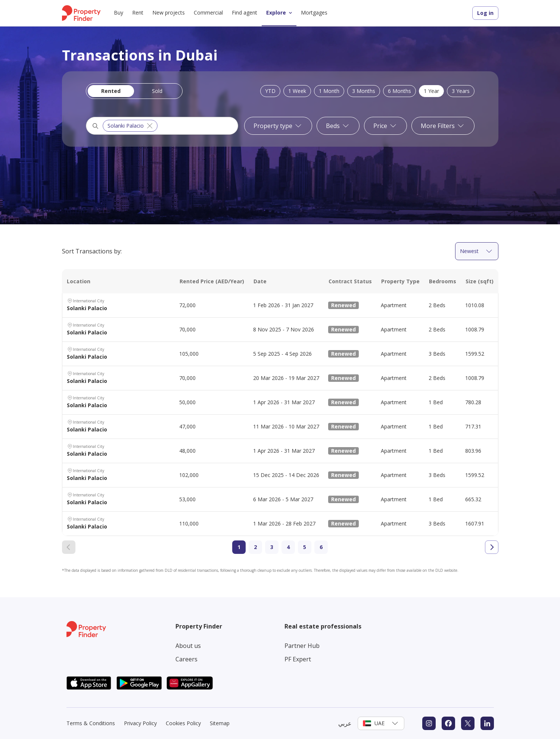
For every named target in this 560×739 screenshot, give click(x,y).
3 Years (461, 91)
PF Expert (298, 659)
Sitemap (220, 723)
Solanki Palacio (131, 126)
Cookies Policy (183, 723)
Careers (186, 659)
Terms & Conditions (91, 723)
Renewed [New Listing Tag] (343, 305)
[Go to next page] (492, 547)
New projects (169, 13)
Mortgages (314, 13)
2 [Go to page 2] (255, 547)
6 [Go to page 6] (321, 547)
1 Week (297, 91)
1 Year (431, 91)
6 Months (399, 91)
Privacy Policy (140, 723)
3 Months (364, 91)
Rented (111, 91)
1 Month (329, 91)
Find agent (245, 13)
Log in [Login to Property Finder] (485, 13)
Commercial (208, 13)
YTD (270, 91)
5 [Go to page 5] (305, 547)
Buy (119, 13)
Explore (281, 13)
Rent (138, 13)
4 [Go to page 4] (288, 547)
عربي (345, 723)
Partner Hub (302, 646)
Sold (157, 91)
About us (188, 646)
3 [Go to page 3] (272, 547)
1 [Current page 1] (239, 547)
